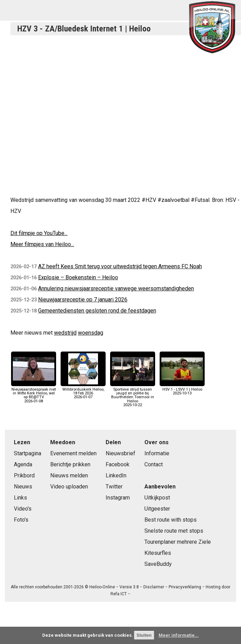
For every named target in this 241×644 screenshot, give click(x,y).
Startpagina (28, 453)
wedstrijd (65, 333)
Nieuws (23, 487)
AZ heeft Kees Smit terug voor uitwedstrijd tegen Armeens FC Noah (120, 266)
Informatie (157, 453)
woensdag (91, 333)
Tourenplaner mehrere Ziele (178, 542)
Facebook (118, 464)
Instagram (118, 498)
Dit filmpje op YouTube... (39, 233)
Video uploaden (69, 487)
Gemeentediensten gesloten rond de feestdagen (97, 311)
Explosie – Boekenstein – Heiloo (78, 277)
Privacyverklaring (185, 587)
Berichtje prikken (70, 464)
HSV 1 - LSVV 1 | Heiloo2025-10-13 (182, 389)
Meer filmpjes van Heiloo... (42, 244)
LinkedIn (116, 475)
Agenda (23, 464)
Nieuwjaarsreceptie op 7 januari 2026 (83, 300)
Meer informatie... (179, 635)
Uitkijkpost (157, 498)
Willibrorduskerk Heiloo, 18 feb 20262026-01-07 (83, 391)
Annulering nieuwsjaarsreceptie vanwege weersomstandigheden (116, 288)
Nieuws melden (69, 475)
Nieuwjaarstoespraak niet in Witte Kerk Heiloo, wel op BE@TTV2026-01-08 (34, 393)
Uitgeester (157, 509)
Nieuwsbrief (120, 453)
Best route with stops (171, 520)
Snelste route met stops (174, 531)
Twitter (114, 487)
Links (20, 498)
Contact (154, 464)
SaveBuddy (158, 564)
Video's (23, 509)
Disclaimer (154, 587)
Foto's (21, 520)
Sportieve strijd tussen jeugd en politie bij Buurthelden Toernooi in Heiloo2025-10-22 (133, 395)
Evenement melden (73, 453)
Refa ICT (119, 594)
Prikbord (24, 475)
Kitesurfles (158, 553)
